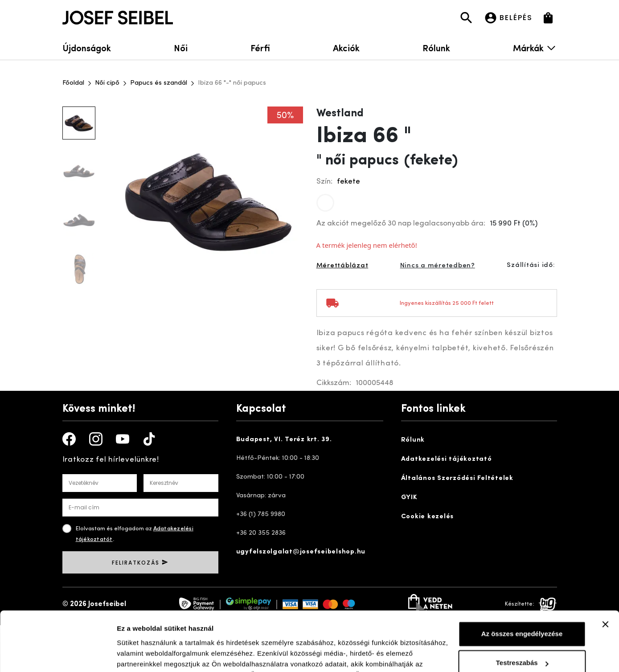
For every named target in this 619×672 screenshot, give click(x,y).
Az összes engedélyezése (522, 578)
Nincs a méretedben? (438, 266)
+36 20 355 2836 (261, 533)
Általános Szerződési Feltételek (457, 478)
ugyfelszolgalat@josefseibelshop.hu (301, 552)
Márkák (535, 47)
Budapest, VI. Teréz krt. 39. (284, 440)
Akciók (346, 47)
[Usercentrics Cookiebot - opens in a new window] (58, 655)
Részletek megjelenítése (156, 654)
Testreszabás (522, 607)
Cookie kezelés (428, 517)
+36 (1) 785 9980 (261, 514)
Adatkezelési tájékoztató (447, 459)
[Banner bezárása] (605, 569)
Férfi (260, 47)
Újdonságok (87, 47)
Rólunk (436, 47)
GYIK (409, 498)
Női (181, 47)
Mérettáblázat (342, 266)
